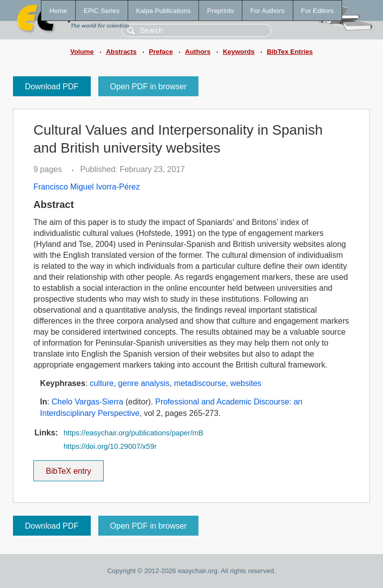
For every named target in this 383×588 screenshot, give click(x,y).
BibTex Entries (290, 52)
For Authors (268, 11)
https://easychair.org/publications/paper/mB (133, 433)
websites (246, 383)
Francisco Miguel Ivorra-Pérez (87, 187)
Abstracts (121, 52)
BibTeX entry (68, 468)
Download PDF (52, 87)
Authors (198, 52)
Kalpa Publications (164, 11)
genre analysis (144, 383)
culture (102, 383)
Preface (161, 52)
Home (58, 11)
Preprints (220, 11)
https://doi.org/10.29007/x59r (110, 446)
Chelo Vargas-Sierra (87, 402)
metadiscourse (200, 383)
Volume (82, 52)
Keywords (239, 52)
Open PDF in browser (149, 87)
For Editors (317, 11)
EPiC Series (102, 11)
